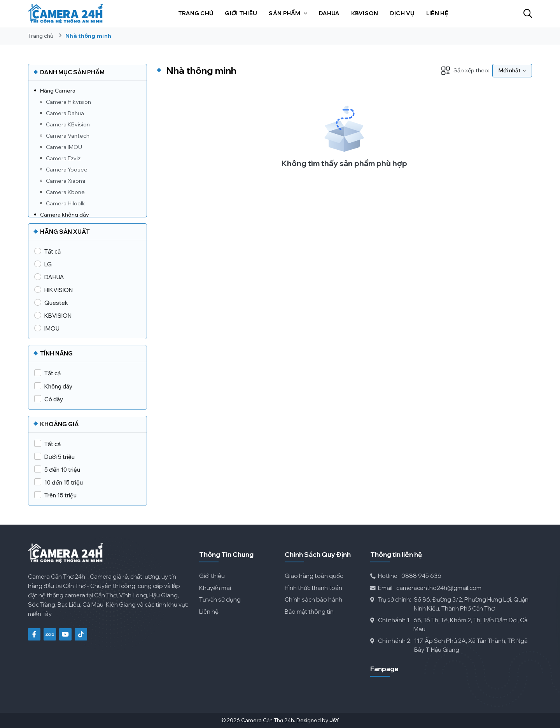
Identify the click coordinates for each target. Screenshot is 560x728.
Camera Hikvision (68, 102)
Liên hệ (209, 612)
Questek (56, 303)
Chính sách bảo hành (313, 599)
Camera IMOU (64, 147)
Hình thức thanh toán (313, 588)
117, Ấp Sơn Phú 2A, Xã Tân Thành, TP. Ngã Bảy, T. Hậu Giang (449, 645)
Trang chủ (41, 36)
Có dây (54, 399)
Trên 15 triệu (60, 495)
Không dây (58, 386)
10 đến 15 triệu (64, 482)
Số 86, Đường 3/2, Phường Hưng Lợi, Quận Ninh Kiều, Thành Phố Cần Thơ (449, 604)
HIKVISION (59, 290)
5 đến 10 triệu (62, 470)
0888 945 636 (406, 576)
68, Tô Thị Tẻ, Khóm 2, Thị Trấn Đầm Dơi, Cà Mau (449, 625)
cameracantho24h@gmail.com (426, 588)
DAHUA (54, 277)
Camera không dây (65, 215)
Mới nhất (512, 70)
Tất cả (52, 251)
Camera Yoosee (67, 170)
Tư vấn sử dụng (220, 599)
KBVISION (58, 316)
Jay (334, 720)
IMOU (52, 328)
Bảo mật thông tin (309, 612)
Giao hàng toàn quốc (314, 576)
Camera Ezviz (63, 158)
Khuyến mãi (215, 588)
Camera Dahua (65, 113)
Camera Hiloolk (66, 203)
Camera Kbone (65, 192)
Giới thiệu (212, 576)
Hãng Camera (58, 91)
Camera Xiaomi (66, 181)
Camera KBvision (68, 124)
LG (48, 264)
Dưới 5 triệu (59, 457)
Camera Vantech (68, 136)
